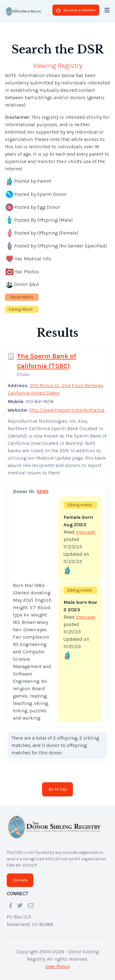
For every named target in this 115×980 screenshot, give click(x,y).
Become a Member (76, 10)
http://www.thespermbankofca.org (67, 410)
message (86, 532)
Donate (20, 880)
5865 (42, 491)
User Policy (57, 966)
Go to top (58, 789)
